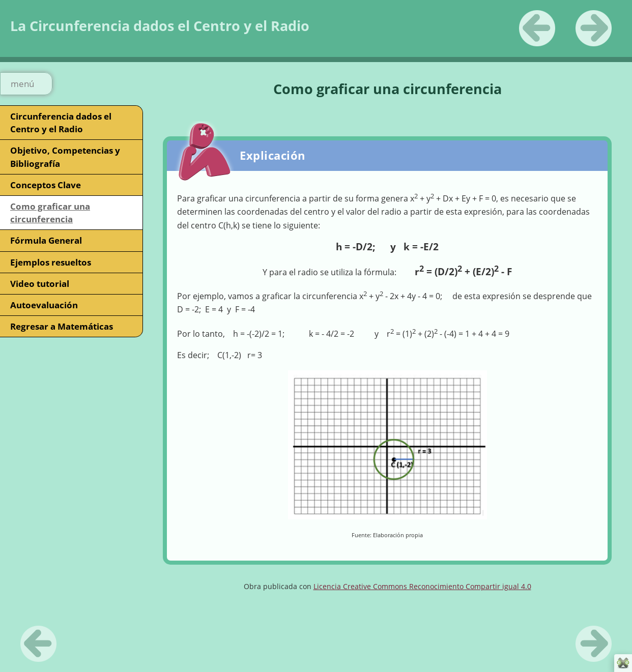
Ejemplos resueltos (51, 262)
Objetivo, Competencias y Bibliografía (65, 157)
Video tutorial (40, 284)
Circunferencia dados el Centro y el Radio (61, 123)
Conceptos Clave (46, 185)
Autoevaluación (44, 305)
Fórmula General (46, 240)
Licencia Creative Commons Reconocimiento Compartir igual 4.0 (422, 586)
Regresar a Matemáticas (62, 326)
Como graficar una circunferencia (50, 213)
